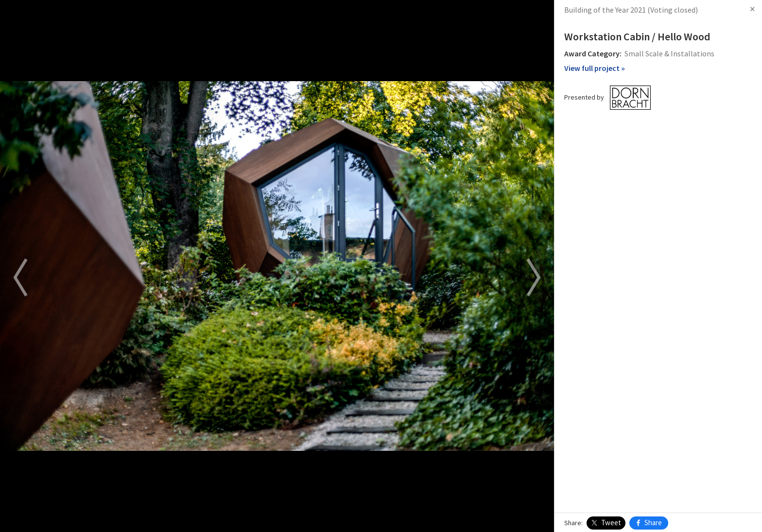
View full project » (595, 68)
